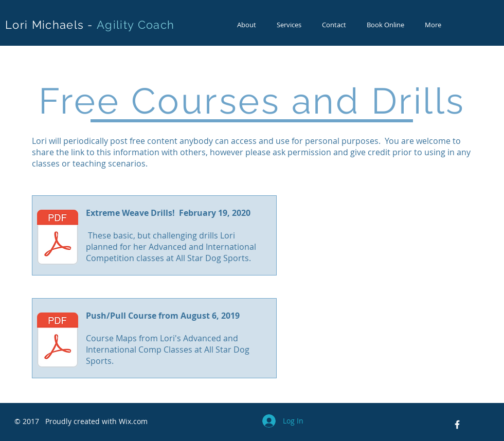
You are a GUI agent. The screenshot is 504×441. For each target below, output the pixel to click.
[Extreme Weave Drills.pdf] (58, 238)
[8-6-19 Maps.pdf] (58, 341)
